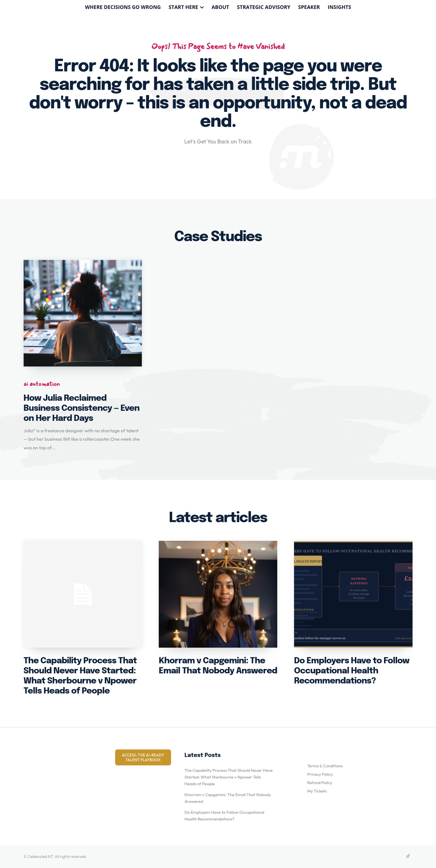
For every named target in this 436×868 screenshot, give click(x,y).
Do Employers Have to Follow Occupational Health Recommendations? (352, 671)
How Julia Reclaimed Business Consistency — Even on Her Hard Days (81, 408)
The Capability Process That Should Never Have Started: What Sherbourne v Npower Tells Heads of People (229, 777)
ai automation (42, 384)
